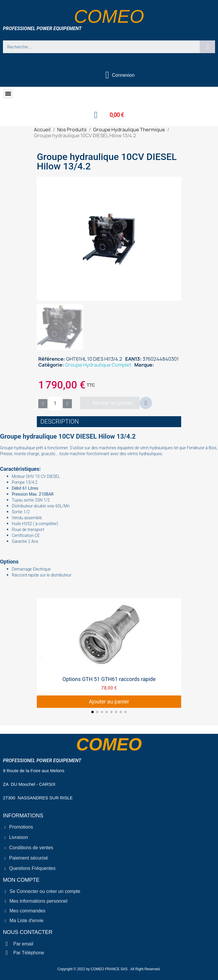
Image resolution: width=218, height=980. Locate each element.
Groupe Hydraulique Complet (98, 365)
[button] (8, 94)
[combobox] (99, 47)
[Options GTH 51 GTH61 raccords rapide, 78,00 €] (109, 653)
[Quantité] (55, 404)
